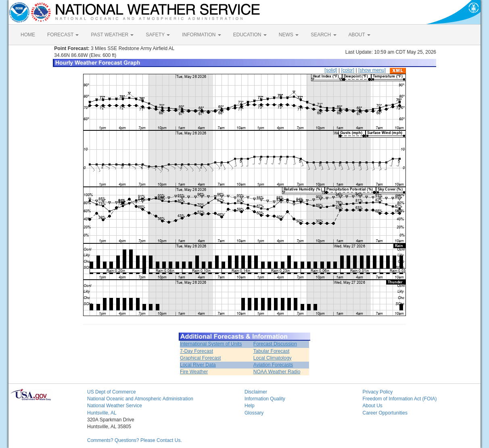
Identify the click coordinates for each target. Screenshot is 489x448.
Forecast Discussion (275, 344)
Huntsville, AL (102, 413)
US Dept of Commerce (112, 392)
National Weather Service (115, 406)
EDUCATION (250, 35)
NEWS (289, 35)
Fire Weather (194, 372)
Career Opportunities (385, 413)
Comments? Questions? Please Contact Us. (135, 440)
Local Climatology (273, 358)
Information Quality (265, 399)
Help (250, 406)
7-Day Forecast (196, 351)
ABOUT (359, 35)
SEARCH (323, 35)
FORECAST (63, 35)
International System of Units (211, 344)
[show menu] (372, 70)
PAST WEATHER (112, 35)
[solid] (331, 70)
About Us (373, 406)
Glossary (254, 413)
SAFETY (158, 35)
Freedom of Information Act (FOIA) (400, 399)
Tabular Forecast (271, 351)
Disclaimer (256, 392)
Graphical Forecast (200, 358)
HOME (28, 35)
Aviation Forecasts (273, 365)
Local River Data (198, 365)
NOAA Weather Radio (277, 372)
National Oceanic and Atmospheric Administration (140, 399)
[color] (348, 70)
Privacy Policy (378, 392)
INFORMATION (201, 35)
